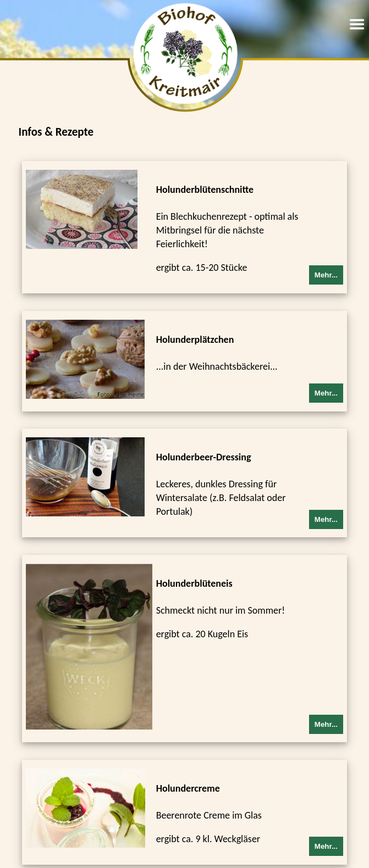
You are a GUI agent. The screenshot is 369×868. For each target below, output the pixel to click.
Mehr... (326, 275)
